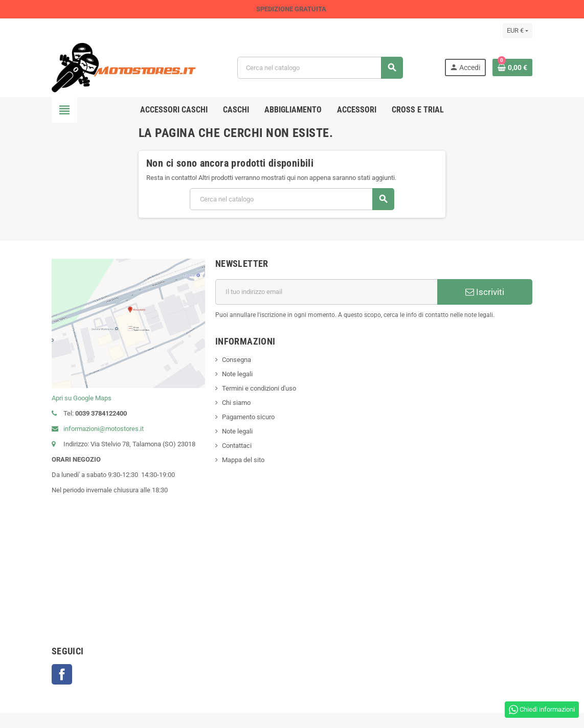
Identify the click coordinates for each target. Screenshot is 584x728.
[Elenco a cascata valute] (518, 31)
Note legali (237, 374)
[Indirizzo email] (326, 292)
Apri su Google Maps (82, 398)
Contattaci (237, 446)
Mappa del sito (243, 460)
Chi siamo (236, 403)
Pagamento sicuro (248, 417)
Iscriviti (485, 292)
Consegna (237, 360)
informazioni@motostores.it (98, 429)
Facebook (62, 674)
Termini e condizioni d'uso (259, 388)
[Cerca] (320, 68)
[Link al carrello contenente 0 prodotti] (512, 67)
